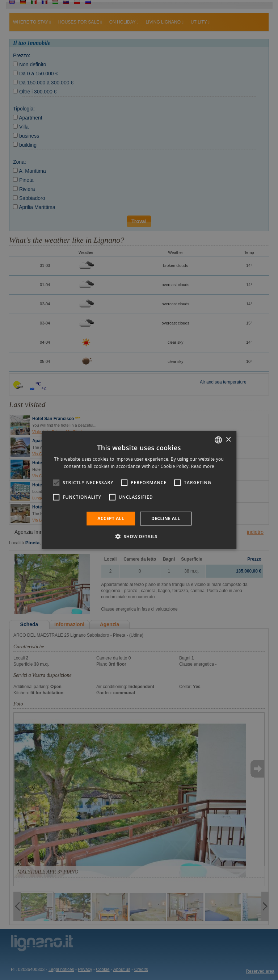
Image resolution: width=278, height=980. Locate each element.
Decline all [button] (166, 518)
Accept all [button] (111, 518)
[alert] (139, 490)
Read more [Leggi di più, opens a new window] (203, 466)
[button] (139, 536)
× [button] (228, 439)
